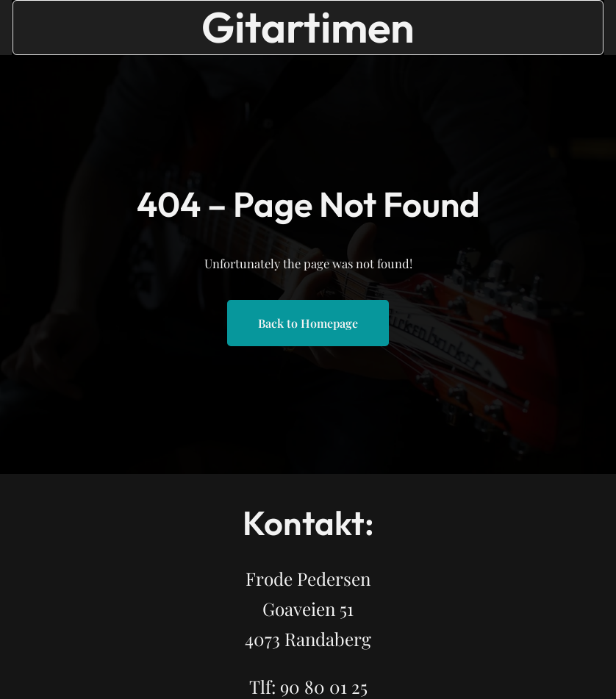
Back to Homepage (308, 323)
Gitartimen (308, 27)
